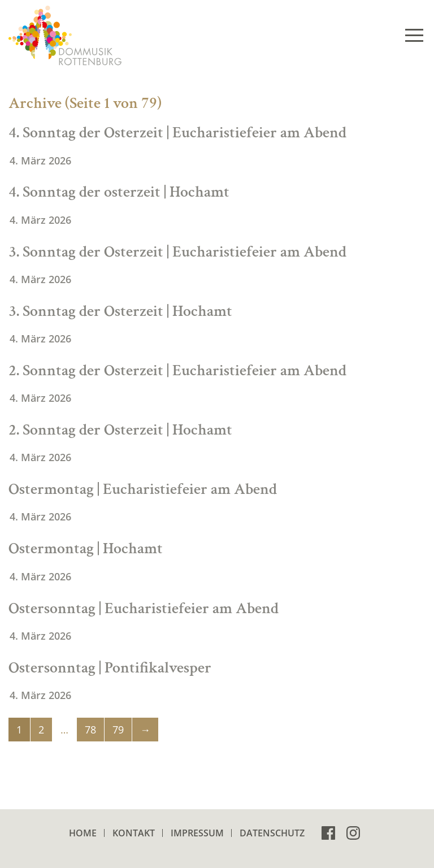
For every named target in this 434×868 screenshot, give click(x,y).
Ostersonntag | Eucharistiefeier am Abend (144, 608)
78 (90, 730)
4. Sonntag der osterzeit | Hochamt (119, 192)
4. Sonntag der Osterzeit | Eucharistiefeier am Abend (177, 133)
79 (118, 730)
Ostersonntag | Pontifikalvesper (110, 668)
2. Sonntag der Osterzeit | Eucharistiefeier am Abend (177, 370)
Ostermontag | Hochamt (86, 548)
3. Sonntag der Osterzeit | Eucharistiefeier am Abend (177, 252)
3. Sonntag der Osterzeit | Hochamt (120, 311)
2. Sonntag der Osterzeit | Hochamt (120, 430)
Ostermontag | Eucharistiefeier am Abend (143, 489)
